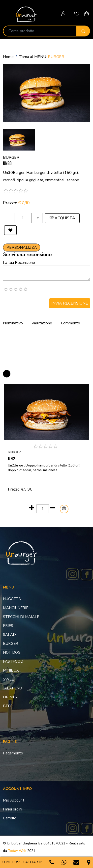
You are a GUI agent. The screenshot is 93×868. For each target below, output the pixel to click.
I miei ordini (13, 809)
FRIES (8, 626)
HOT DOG (12, 652)
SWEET (10, 679)
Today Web (17, 851)
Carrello (10, 818)
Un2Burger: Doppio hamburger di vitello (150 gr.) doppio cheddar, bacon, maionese (44, 468)
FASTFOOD (13, 661)
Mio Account (14, 800)
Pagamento (13, 753)
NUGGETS (12, 599)
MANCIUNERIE (16, 608)
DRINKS (10, 697)
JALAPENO (13, 688)
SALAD (9, 635)
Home (8, 57)
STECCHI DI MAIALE (21, 617)
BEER (8, 706)
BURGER (14, 452)
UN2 (12, 458)
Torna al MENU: (42, 57)
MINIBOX (11, 670)
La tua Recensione (19, 263)
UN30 (7, 164)
